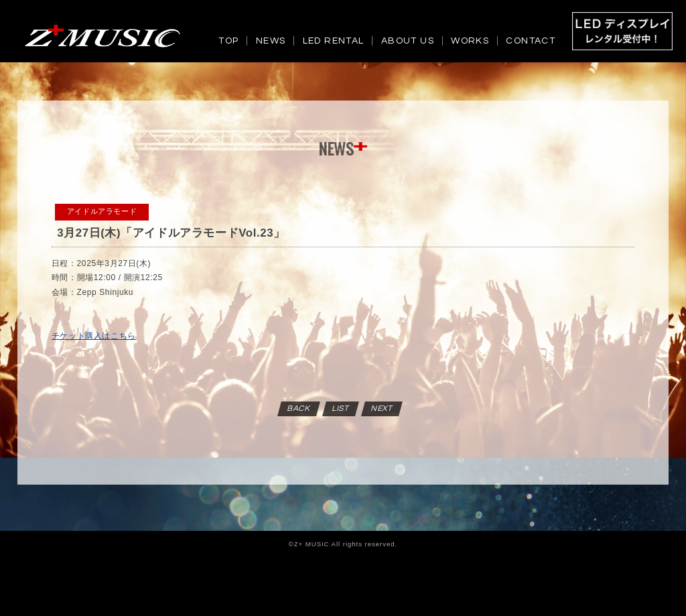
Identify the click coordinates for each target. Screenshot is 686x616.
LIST (341, 409)
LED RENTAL (334, 41)
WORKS (470, 41)
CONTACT (531, 41)
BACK (299, 409)
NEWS (271, 41)
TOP (228, 41)
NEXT (382, 409)
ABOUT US (408, 41)
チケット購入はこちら (94, 336)
